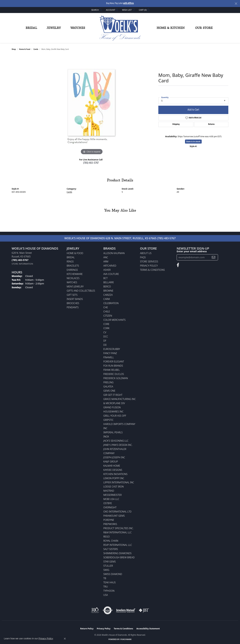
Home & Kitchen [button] (171, 28)
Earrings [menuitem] (72, 270)
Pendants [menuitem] (73, 307)
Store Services (149, 261)
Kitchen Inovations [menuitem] (115, 474)
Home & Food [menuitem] (75, 253)
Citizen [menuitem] (108, 316)
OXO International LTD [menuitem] (117, 512)
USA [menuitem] (106, 595)
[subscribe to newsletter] (213, 257)
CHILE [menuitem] (107, 311)
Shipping (176, 124)
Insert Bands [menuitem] (75, 299)
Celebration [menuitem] (111, 303)
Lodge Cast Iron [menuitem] (113, 487)
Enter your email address (192, 251)
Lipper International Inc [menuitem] (119, 482)
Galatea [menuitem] (108, 387)
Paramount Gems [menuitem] (114, 516)
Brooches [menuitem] (73, 303)
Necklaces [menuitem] (73, 278)
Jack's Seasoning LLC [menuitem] (116, 441)
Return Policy (87, 629)
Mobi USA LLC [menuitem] (111, 499)
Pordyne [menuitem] (109, 520)
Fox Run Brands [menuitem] (113, 366)
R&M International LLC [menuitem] (117, 532)
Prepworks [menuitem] (110, 524)
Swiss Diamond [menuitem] (113, 574)
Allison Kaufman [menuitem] (114, 253)
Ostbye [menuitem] (108, 503)
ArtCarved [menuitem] (110, 266)
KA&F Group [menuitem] (111, 462)
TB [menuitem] (105, 578)
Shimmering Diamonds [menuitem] (117, 553)
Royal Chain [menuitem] (111, 541)
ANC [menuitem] (106, 257)
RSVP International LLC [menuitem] (118, 545)
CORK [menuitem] (106, 328)
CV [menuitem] (105, 332)
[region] (92, 106)
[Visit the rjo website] (95, 610)
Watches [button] (78, 28)
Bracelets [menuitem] (73, 266)
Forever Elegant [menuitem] (114, 362)
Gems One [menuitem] (109, 391)
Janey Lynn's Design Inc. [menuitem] (118, 445)
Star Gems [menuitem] (109, 562)
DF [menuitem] (105, 341)
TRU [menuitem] (106, 587)
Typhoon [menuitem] (109, 591)
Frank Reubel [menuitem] (112, 370)
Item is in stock (193, 141)
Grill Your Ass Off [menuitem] (115, 416)
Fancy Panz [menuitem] (110, 353)
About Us (146, 253)
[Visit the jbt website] (144, 610)
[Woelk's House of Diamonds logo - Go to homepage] (120, 28)
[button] (96, 10)
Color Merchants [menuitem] (114, 320)
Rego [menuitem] (106, 537)
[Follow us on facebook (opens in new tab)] (178, 265)
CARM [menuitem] (107, 299)
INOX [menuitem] (106, 437)
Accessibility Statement (148, 629)
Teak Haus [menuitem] (109, 582)
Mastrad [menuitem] (109, 491)
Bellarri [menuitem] (108, 282)
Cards (36, 49)
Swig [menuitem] (106, 570)
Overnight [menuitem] (110, 507)
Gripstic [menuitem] (108, 420)
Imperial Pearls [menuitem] (113, 432)
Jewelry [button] (54, 28)
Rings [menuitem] (70, 261)
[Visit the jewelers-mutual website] (126, 610)
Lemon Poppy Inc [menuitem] (114, 478)
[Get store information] (22, 264)
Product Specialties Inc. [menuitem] (118, 528)
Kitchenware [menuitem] (75, 274)
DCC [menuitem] (106, 337)
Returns (211, 124)
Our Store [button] (204, 28)
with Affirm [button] (128, 3)
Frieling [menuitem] (108, 382)
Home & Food (25, 49)
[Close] (236, 4)
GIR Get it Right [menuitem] (113, 395)
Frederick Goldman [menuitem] (116, 378)
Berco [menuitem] (107, 286)
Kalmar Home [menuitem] (112, 466)
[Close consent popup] (65, 639)
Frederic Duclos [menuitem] (114, 374)
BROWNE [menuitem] (108, 291)
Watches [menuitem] (72, 282)
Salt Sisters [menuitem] (111, 549)
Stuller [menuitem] (108, 566)
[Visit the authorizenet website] (108, 610)
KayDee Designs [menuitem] (113, 470)
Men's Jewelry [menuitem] (75, 286)
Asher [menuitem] (107, 270)
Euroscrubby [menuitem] (112, 349)
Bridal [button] (31, 28)
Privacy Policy (149, 266)
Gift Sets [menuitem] (72, 295)
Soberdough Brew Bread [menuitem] (119, 557)
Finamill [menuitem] (109, 357)
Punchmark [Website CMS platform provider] (126, 639)
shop (14, 49)
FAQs (143, 257)
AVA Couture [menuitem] (111, 274)
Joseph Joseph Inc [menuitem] (114, 457)
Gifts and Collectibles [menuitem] (81, 291)
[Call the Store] (20, 260)
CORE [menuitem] (106, 324)
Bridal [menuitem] (71, 257)
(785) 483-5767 (91, 163)
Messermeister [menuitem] (112, 495)
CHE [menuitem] (106, 307)
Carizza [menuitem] (108, 295)
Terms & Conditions (152, 270)
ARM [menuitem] (106, 261)
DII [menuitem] (105, 345)
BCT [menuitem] (105, 278)
